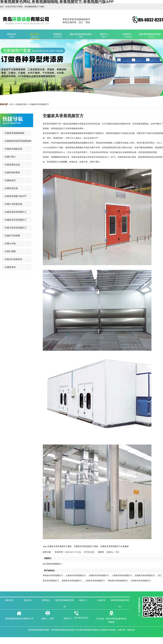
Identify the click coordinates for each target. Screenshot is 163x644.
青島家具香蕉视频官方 (53, 575)
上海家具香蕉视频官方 (95, 581)
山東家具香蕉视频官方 (76, 575)
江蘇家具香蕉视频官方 (122, 575)
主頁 (11, 104)
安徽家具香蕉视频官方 (40, 104)
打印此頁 (89, 552)
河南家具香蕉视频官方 (141, 581)
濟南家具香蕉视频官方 (118, 581)
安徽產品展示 (22, 104)
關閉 (101, 552)
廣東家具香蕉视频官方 (72, 581)
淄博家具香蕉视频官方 (99, 575)
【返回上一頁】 (113, 552)
